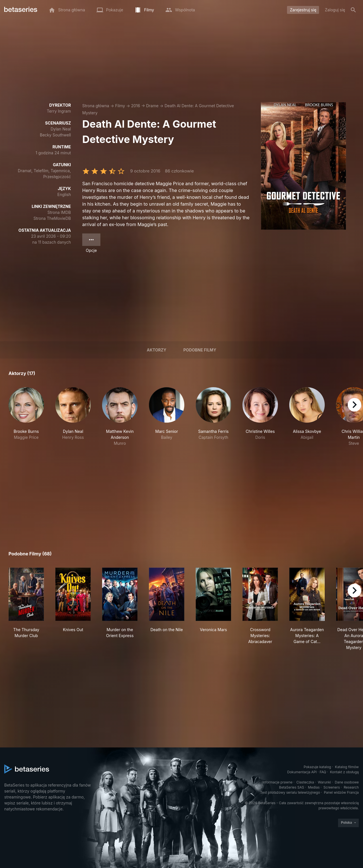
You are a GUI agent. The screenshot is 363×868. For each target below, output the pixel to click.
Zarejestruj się (303, 10)
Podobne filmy (200, 350)
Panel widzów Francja (341, 792)
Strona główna (96, 106)
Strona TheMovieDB (52, 218)
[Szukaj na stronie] (353, 10)
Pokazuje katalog (317, 767)
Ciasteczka (305, 782)
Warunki (324, 782)
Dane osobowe (347, 782)
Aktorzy (157, 350)
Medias (314, 787)
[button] (26, 417)
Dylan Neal (61, 129)
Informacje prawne (277, 782)
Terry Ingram (59, 111)
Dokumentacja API (302, 772)
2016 (136, 106)
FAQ (323, 772)
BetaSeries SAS (292, 787)
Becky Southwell (55, 135)
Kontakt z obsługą (344, 772)
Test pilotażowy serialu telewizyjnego (290, 792)
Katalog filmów (347, 767)
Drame (152, 106)
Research (351, 787)
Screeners (332, 787)
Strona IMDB (59, 212)
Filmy (120, 106)
